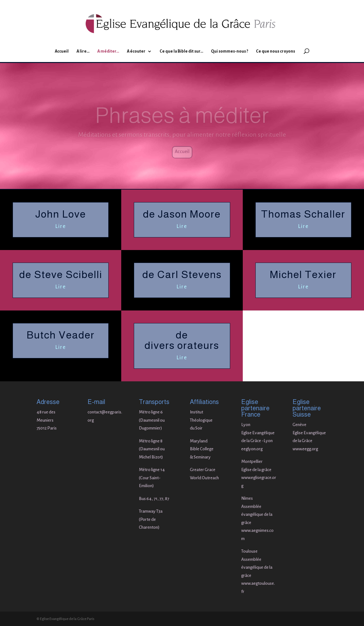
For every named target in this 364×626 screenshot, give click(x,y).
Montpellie (251, 461)
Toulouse (249, 551)
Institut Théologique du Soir (201, 420)
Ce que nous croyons (276, 51)
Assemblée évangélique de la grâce (257, 515)
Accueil (62, 51)
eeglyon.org (252, 449)
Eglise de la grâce (256, 470)
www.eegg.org (305, 449)
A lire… (83, 51)
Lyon (246, 425)
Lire (61, 226)
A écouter (136, 51)
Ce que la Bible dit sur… (181, 51)
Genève (299, 425)
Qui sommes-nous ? (230, 51)
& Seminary (200, 457)
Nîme (246, 498)
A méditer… (108, 51)
